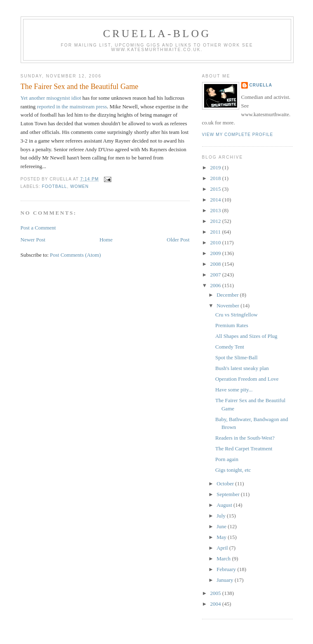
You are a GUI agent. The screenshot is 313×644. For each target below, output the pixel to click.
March (224, 559)
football (55, 186)
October (226, 484)
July (222, 516)
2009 (216, 253)
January (226, 580)
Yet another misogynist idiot (52, 98)
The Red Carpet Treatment (244, 448)
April (223, 548)
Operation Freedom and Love (247, 379)
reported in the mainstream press (72, 107)
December (228, 295)
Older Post (178, 240)
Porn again (227, 459)
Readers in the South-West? (245, 438)
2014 (216, 200)
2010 (216, 242)
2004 (216, 604)
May (222, 537)
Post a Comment (38, 228)
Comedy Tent (230, 347)
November (228, 306)
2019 (216, 167)
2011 (216, 232)
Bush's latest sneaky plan (242, 368)
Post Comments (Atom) (75, 255)
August (225, 505)
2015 (216, 189)
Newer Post (33, 240)
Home (106, 240)
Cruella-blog (157, 34)
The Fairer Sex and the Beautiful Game (80, 87)
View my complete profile (238, 135)
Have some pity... (234, 390)
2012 (216, 221)
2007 (216, 275)
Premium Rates (232, 325)
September (229, 494)
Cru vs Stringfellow (237, 315)
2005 (216, 593)
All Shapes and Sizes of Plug (246, 336)
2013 (216, 210)
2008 (216, 264)
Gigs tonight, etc (233, 470)
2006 (216, 285)
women (79, 186)
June (222, 526)
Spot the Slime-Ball (237, 357)
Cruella (261, 85)
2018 (216, 178)
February (227, 569)
